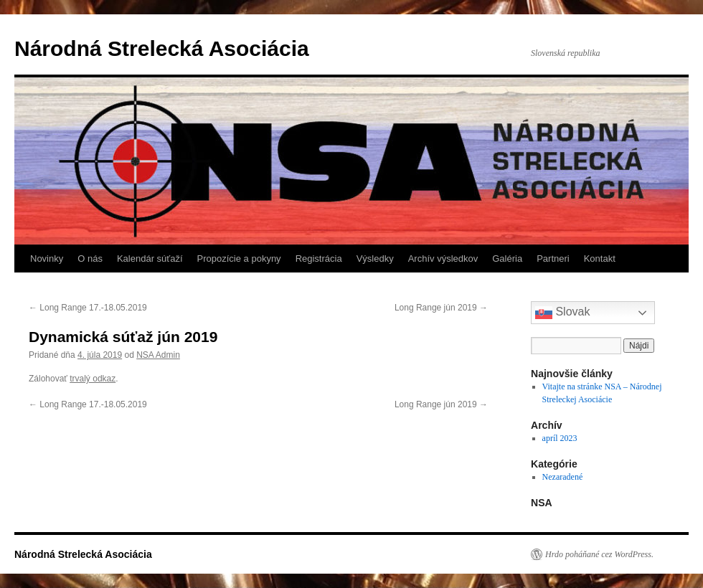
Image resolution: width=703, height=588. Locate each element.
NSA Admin (158, 355)
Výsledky (375, 259)
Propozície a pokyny (239, 259)
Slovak (562, 313)
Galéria (507, 259)
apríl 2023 (560, 438)
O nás (90, 259)
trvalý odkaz (93, 379)
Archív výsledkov (443, 259)
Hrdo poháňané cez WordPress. (599, 554)
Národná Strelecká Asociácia (162, 48)
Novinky (47, 259)
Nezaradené (563, 477)
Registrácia (319, 259)
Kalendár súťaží (150, 259)
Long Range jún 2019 (441, 308)
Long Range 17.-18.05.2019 (88, 308)
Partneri (553, 259)
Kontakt (600, 259)
